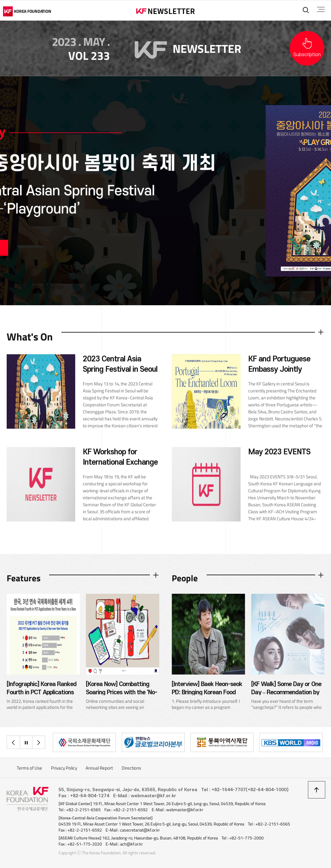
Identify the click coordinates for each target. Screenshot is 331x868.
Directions (131, 768)
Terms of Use (29, 768)
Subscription (307, 55)
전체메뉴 (321, 9)
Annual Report (99, 768)
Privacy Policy (64, 768)
